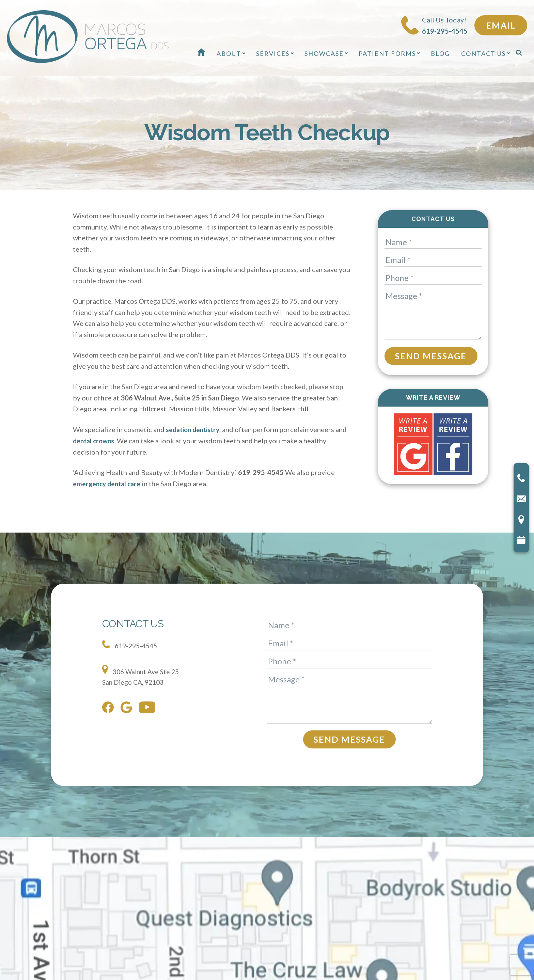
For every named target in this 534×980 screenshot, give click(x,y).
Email (501, 25)
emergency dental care (108, 483)
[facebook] (110, 708)
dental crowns (107, 440)
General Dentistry (205, 160)
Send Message (431, 355)
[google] (128, 708)
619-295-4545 (131, 644)
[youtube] (149, 708)
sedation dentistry (195, 429)
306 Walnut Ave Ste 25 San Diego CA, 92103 (142, 675)
